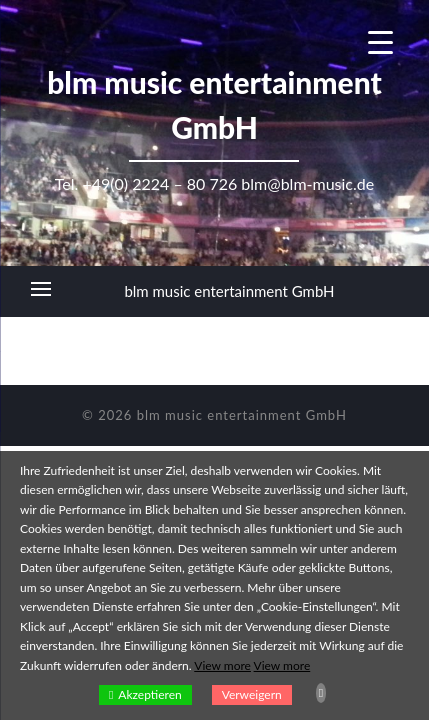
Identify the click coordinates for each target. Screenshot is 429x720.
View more (222, 665)
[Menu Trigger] (380, 42)
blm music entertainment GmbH (229, 291)
